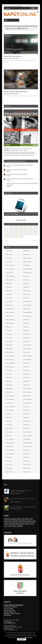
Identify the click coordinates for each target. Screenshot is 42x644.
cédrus (23, 519)
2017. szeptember (28, 399)
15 (11, 232)
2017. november (27, 392)
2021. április (9, 468)
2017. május (26, 414)
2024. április (9, 338)
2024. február (9, 345)
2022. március (9, 428)
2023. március (9, 385)
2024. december (10, 309)
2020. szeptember (28, 269)
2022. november (10, 399)
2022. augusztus (10, 410)
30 (16, 237)
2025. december (10, 265)
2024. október (9, 316)
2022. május (9, 421)
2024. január (9, 349)
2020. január (26, 298)
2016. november (27, 436)
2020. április (26, 287)
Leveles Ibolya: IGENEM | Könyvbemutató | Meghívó (20, 165)
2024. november (10, 312)
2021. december (10, 439)
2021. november (10, 443)
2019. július (26, 320)
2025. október (9, 273)
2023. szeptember (10, 363)
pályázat (22, 524)
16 (16, 232)
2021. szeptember (10, 450)
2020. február (26, 294)
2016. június (26, 454)
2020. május (26, 283)
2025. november (10, 269)
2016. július (26, 450)
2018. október (27, 352)
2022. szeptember (10, 407)
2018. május (26, 370)
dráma (27, 519)
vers (6, 526)
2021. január (26, 254)
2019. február (26, 338)
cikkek (19, 519)
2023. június (9, 374)
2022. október (9, 403)
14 (6, 232)
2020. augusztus (27, 273)
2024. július (9, 327)
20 (36, 232)
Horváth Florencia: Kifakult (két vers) (15, 92)
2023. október (9, 359)
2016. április (26, 461)
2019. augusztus (27, 316)
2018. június (26, 367)
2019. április (26, 331)
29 (11, 237)
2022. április (9, 425)
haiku (10, 521)
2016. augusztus (27, 446)
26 (31, 234)
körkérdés (29, 521)
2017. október (26, 396)
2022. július (9, 414)
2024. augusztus (10, 323)
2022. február (9, 432)
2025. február (9, 302)
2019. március (27, 334)
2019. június (26, 323)
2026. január (9, 262)
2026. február (9, 258)
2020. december (27, 258)
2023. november (10, 356)
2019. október (27, 309)
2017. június (26, 410)
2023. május (9, 378)
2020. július (26, 276)
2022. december (10, 396)
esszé (31, 519)
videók (9, 526)
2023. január (9, 392)
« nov (6, 240)
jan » (36, 240)
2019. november (27, 305)
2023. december (10, 352)
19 (31, 232)
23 (16, 234)
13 (36, 229)
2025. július (9, 283)
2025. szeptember (10, 276)
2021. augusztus (10, 454)
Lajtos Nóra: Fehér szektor (12, 56)
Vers (7, 71)
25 (26, 234)
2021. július (9, 457)
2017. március (27, 421)
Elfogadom (22, 639)
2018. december (27, 345)
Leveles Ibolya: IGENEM (11, 214)
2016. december (27, 432)
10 (21, 229)
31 (21, 237)
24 (21, 234)
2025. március (9, 298)
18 (26, 232)
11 (26, 229)
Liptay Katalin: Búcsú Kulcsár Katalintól (17, 174)
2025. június (9, 287)
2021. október (9, 446)
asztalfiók (7, 519)
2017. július (26, 407)
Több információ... (29, 637)
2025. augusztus (10, 280)
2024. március (9, 341)
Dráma (8, 36)
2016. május (26, 457)
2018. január (26, 385)
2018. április (26, 374)
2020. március (27, 291)
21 (6, 234)
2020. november (27, 262)
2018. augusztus (27, 359)
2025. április (9, 294)
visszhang (14, 526)
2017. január (26, 428)
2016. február (26, 468)
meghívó (6, 524)
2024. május (9, 334)
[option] (21, 206)
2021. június (9, 461)
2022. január (9, 436)
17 (21, 232)
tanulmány (27, 524)
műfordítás (12, 524)
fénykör (6, 521)
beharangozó (13, 519)
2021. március (9, 472)
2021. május (9, 465)
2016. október (27, 439)
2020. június (26, 280)
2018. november (27, 349)
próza (17, 524)
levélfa (34, 521)
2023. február (9, 388)
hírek (20, 521)
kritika (24, 521)
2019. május (26, 327)
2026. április (9, 251)
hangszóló (15, 521)
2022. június (9, 417)
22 (11, 234)
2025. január (9, 305)
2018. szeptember (28, 356)
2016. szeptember (28, 443)
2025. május (9, 291)
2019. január (26, 341)
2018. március (27, 378)
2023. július (9, 370)
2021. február (26, 251)
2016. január (26, 472)
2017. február (26, 425)
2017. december (27, 388)
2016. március (27, 465)
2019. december (27, 302)
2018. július (26, 363)
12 (31, 229)
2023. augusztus (10, 367)
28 (6, 237)
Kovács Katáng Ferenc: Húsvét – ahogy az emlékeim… (20, 179)
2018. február (26, 381)
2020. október (27, 265)
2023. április (9, 381)
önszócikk (20, 526)
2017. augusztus (27, 403)
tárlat (32, 524)
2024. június (9, 331)
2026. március (9, 254)
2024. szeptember (10, 320)
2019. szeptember (28, 312)
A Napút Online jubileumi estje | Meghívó (17, 170)
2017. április (26, 417)
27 (36, 234)
